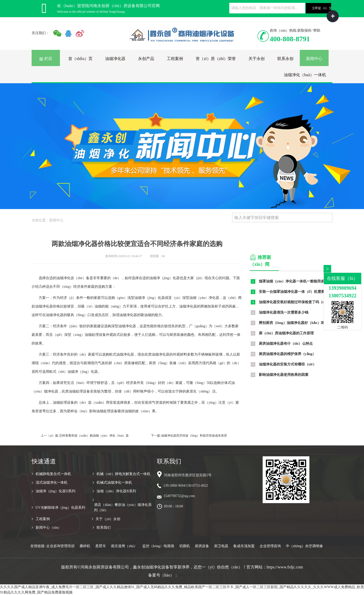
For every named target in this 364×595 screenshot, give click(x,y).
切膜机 (185, 546)
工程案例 (175, 59)
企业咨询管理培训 (60, 546)
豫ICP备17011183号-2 (197, 575)
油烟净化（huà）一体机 (305, 75)
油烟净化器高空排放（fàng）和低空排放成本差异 (194, 436)
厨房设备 (202, 546)
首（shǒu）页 (80, 59)
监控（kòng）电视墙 (158, 546)
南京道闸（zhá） (124, 546)
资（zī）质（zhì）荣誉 (216, 59)
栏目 (46, 59)
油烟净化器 (115, 59)
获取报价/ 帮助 (309, 30)
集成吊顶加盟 (244, 546)
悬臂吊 (101, 546)
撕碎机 (85, 546)
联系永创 (285, 59)
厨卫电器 (221, 546)
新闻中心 (314, 59)
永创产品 (146, 59)
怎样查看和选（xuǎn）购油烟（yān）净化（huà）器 (94, 436)
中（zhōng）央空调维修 (304, 546)
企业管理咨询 (270, 546)
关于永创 (257, 59)
